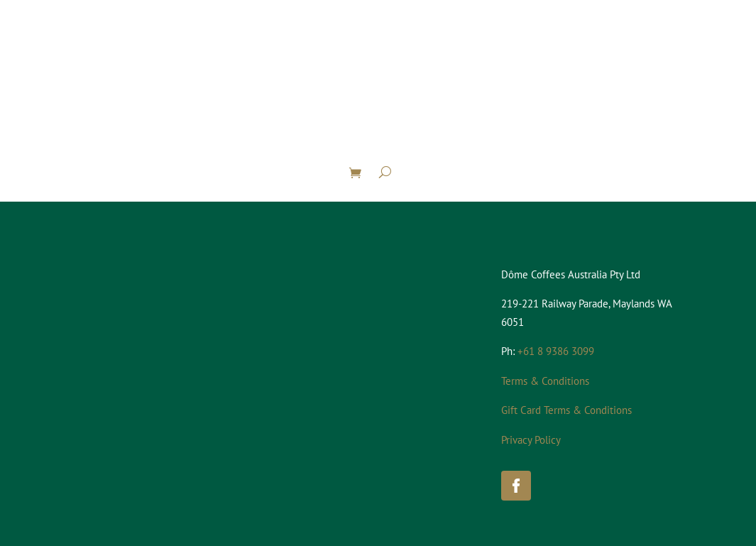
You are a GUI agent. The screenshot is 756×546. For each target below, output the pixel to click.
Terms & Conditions (545, 381)
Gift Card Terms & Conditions (566, 410)
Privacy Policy (531, 440)
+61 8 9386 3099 (556, 351)
